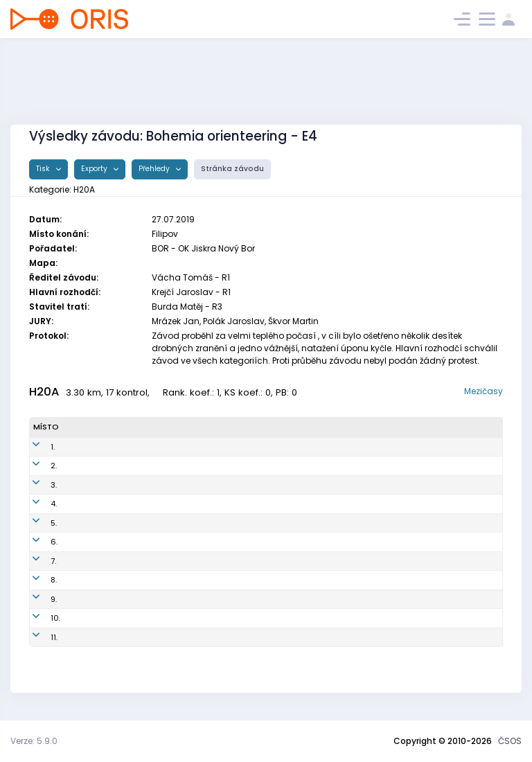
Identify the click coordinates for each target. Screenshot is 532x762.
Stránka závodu (232, 169)
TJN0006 (194, 504)
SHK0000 (195, 485)
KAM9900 (195, 447)
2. (36, 466)
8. (36, 580)
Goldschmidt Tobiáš (109, 466)
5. (36, 523)
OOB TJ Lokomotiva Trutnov (326, 599)
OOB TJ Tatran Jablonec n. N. (329, 504)
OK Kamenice (300, 447)
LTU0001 (192, 599)
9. (36, 599)
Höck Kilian (91, 542)
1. (35, 447)
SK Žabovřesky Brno (311, 466)
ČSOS (510, 741)
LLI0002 (191, 618)
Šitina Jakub (93, 599)
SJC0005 (194, 637)
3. (36, 485)
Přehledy (155, 169)
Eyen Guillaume (99, 580)
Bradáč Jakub (96, 618)
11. (37, 637)
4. (36, 504)
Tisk (44, 169)
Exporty (95, 169)
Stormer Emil (94, 561)
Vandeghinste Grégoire (115, 523)
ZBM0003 (195, 466)
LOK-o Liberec (300, 618)
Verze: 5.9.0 (34, 741)
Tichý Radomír (98, 485)
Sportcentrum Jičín (310, 637)
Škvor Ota (88, 447)
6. (37, 542)
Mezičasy (484, 391)
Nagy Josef (91, 504)
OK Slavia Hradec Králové (323, 485)
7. (36, 561)
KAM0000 (195, 561)
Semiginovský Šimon (109, 637)
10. (38, 618)
